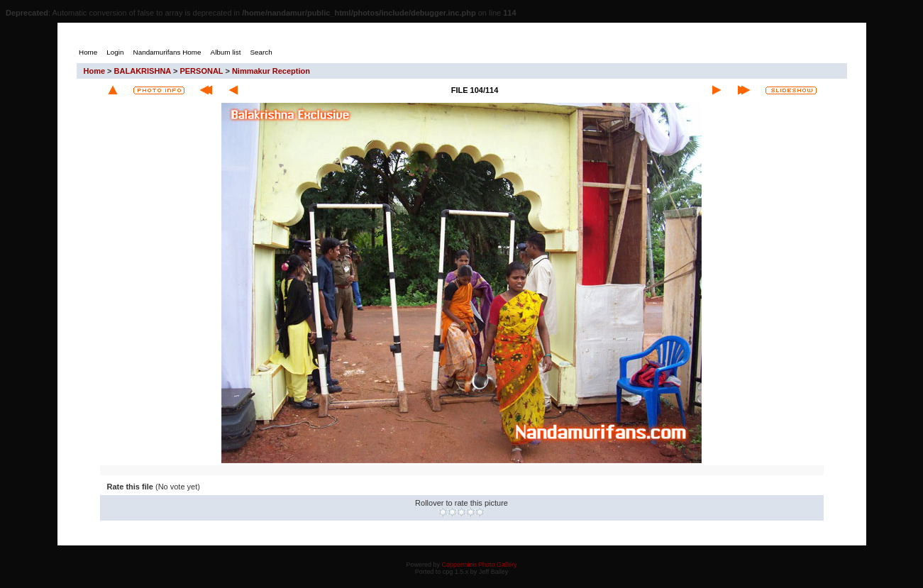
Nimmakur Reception (271, 71)
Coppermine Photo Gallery (479, 565)
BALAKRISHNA (143, 71)
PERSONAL (201, 71)
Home (95, 71)
